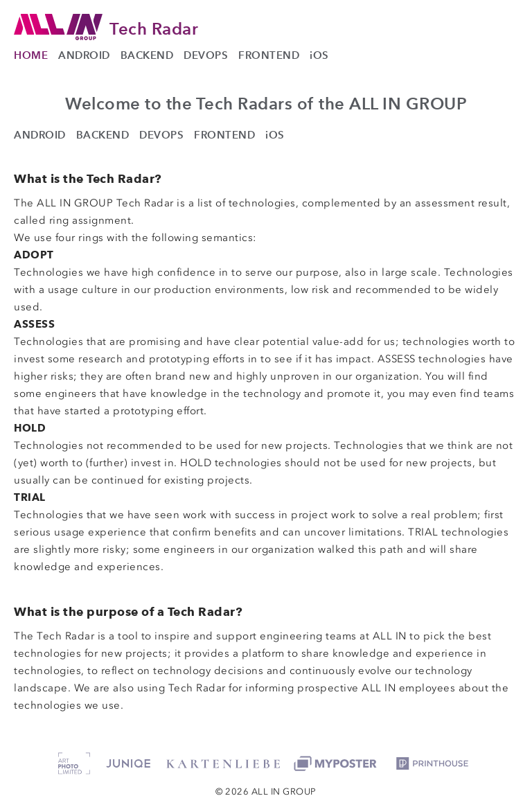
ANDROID (84, 55)
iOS (319, 55)
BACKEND (147, 55)
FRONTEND (269, 55)
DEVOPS (206, 55)
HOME (31, 55)
